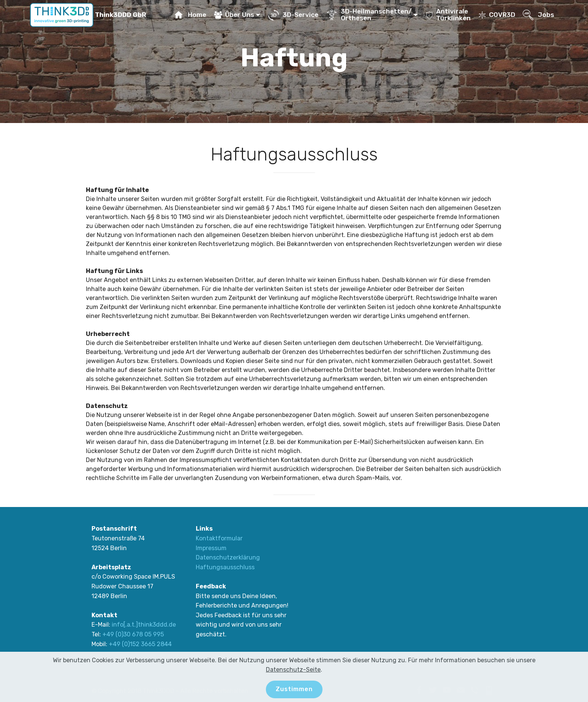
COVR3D (497, 15)
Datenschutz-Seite (293, 670)
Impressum (211, 548)
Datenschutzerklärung (228, 557)
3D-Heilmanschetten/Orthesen (369, 15)
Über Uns (234, 15)
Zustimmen (294, 689)
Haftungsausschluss (225, 567)
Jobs (538, 15)
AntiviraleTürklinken (448, 15)
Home (190, 15)
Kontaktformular (219, 538)
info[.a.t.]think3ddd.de (144, 625)
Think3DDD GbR (120, 15)
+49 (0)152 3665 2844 (140, 644)
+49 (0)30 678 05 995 (133, 634)
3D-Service (293, 15)
